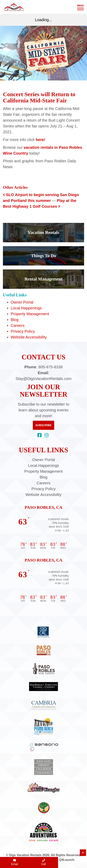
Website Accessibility (29, 337)
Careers (18, 325)
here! (40, 140)
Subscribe (43, 425)
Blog (15, 320)
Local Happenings (26, 308)
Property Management (30, 314)
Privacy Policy (23, 331)
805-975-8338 (51, 367)
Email (14, 862)
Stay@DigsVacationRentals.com (43, 379)
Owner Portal (22, 302)
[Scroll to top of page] (83, 853)
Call (43, 862)
